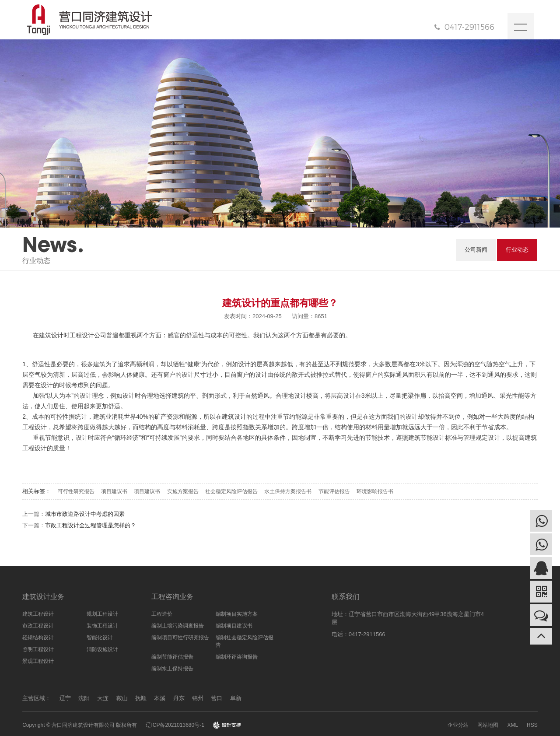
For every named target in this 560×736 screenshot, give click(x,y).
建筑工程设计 (38, 614)
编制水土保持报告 (172, 669)
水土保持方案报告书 (288, 491)
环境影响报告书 (375, 491)
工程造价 (162, 614)
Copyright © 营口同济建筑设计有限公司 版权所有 (80, 725)
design (227, 725)
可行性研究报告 (76, 491)
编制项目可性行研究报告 (180, 638)
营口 (217, 698)
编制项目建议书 (234, 626)
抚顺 (141, 698)
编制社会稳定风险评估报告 (245, 641)
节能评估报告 (334, 491)
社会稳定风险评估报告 (231, 491)
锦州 (198, 698)
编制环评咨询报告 (237, 657)
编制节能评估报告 (172, 657)
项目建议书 (114, 491)
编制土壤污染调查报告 (178, 626)
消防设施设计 (102, 649)
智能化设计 (100, 638)
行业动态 (517, 250)
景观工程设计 (38, 661)
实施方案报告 (183, 491)
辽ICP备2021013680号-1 (175, 725)
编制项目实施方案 (237, 614)
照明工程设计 (38, 649)
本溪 (160, 698)
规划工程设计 (102, 614)
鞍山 (122, 698)
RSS (532, 725)
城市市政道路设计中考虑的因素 (85, 514)
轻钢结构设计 (38, 638)
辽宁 (65, 698)
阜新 (236, 698)
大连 (103, 698)
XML (513, 725)
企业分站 (458, 725)
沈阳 (84, 698)
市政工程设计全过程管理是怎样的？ (91, 525)
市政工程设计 (38, 626)
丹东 (179, 698)
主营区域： (37, 698)
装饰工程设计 (102, 626)
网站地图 (488, 725)
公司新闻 (476, 250)
